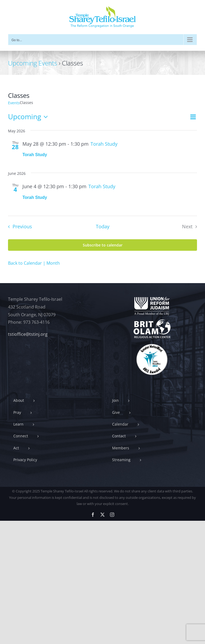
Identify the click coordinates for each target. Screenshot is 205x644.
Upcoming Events (33, 63)
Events (14, 103)
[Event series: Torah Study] (104, 144)
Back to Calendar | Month (34, 263)
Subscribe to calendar (103, 245)
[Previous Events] (18, 227)
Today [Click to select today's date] (103, 226)
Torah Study (35, 155)
